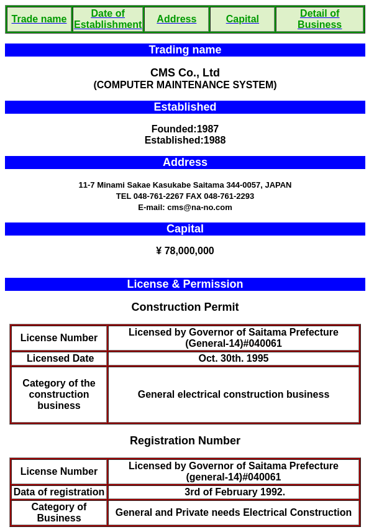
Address (185, 162)
